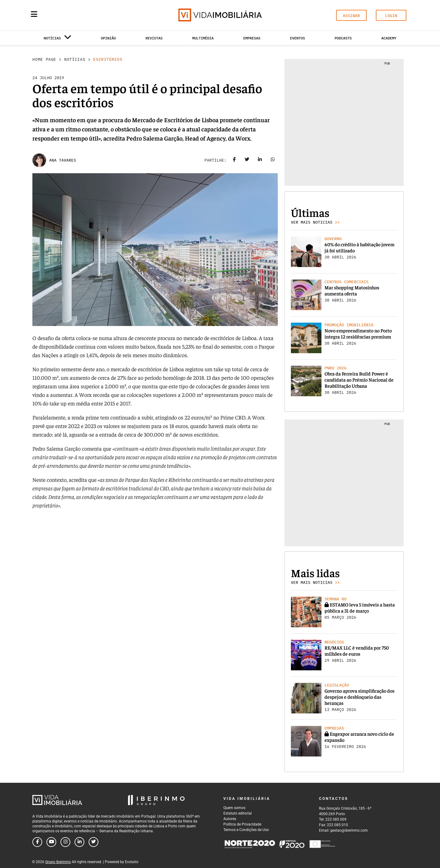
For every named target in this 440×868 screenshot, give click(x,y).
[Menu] (34, 14)
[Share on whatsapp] (273, 160)
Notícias (75, 59)
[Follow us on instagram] (65, 842)
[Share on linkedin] (260, 160)
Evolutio (132, 862)
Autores (230, 819)
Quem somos (234, 808)
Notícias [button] (57, 39)
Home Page (44, 59)
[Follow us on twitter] (94, 842)
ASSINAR (351, 16)
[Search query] (70, 15)
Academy (389, 38)
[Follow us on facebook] (37, 842)
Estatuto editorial (238, 813)
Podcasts (343, 38)
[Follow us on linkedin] (79, 842)
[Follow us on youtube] (51, 842)
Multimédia (203, 38)
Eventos (297, 38)
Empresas (252, 38)
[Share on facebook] (234, 160)
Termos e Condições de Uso (246, 830)
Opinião (108, 38)
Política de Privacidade (242, 824)
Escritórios (108, 59)
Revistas (154, 38)
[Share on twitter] (247, 160)
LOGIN (391, 16)
